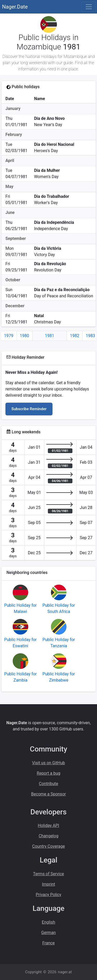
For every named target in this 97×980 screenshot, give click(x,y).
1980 (25, 336)
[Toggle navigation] (89, 7)
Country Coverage (48, 846)
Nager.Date (15, 7)
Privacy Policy (48, 895)
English (49, 922)
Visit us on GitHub (49, 763)
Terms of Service (49, 874)
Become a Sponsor (48, 794)
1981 (50, 336)
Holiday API (48, 825)
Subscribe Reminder (29, 409)
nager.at (65, 972)
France (48, 943)
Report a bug (48, 773)
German (48, 933)
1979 (9, 336)
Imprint (48, 884)
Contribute (48, 784)
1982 (74, 336)
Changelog (48, 836)
